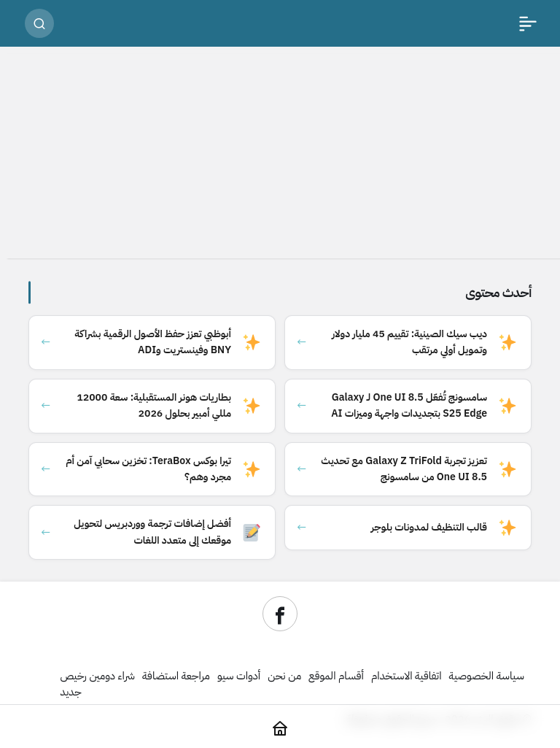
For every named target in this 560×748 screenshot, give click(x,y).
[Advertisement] (280, 156)
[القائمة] (528, 23)
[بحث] (39, 23)
